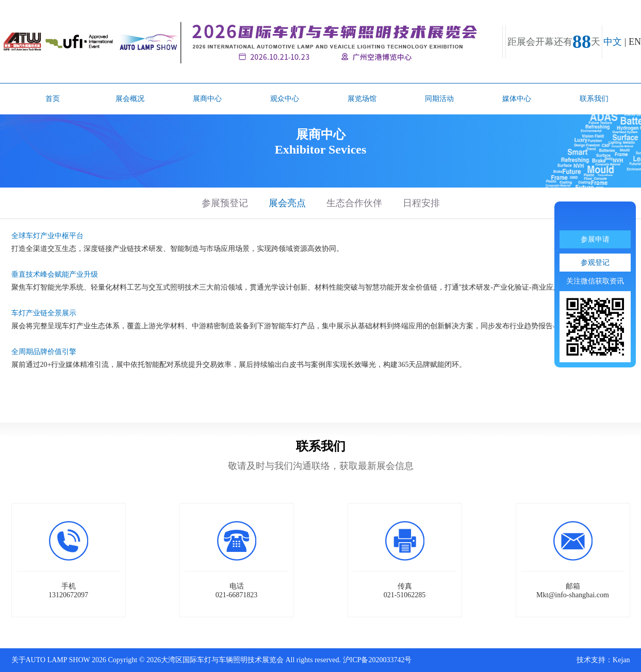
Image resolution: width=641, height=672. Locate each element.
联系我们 (594, 99)
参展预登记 (225, 203)
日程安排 (421, 203)
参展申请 (595, 239)
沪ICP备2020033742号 (377, 660)
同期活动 (439, 99)
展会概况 (130, 99)
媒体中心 (517, 99)
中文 (613, 42)
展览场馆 (362, 99)
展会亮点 (287, 203)
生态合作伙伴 (354, 203)
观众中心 (285, 99)
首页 (53, 99)
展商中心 (207, 99)
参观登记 (595, 263)
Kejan (621, 660)
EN (635, 42)
